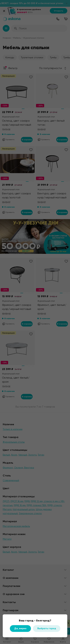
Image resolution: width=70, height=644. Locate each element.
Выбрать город (47, 628)
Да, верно (20, 628)
